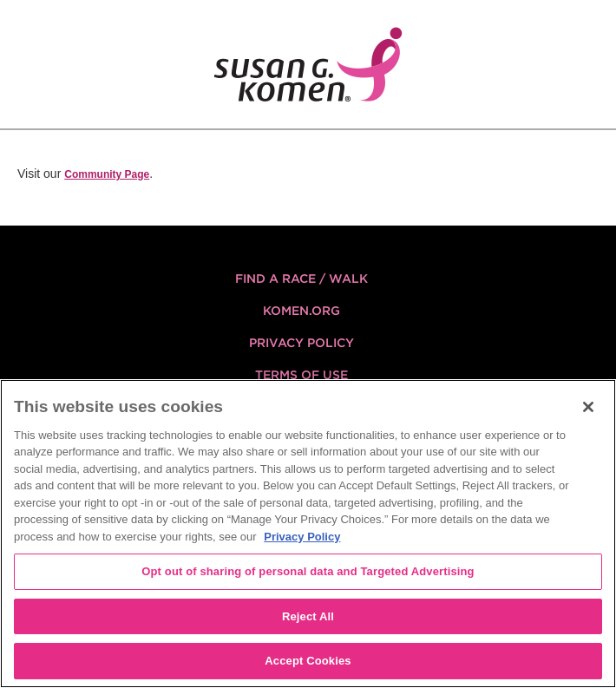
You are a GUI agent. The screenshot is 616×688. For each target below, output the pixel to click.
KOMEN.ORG (301, 311)
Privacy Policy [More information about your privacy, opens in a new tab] (302, 537)
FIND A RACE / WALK (301, 278)
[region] (308, 534)
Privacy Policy (301, 343)
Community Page (107, 174)
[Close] (588, 407)
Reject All (308, 616)
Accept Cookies (308, 661)
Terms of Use (301, 375)
